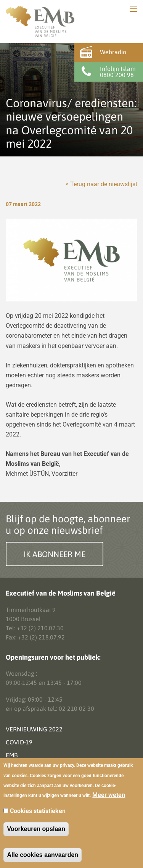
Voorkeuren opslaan (36, 829)
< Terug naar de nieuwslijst (101, 184)
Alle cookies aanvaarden (43, 855)
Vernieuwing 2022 (34, 729)
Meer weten (109, 795)
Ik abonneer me (55, 554)
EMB (12, 755)
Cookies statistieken (38, 811)
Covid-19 (19, 742)
